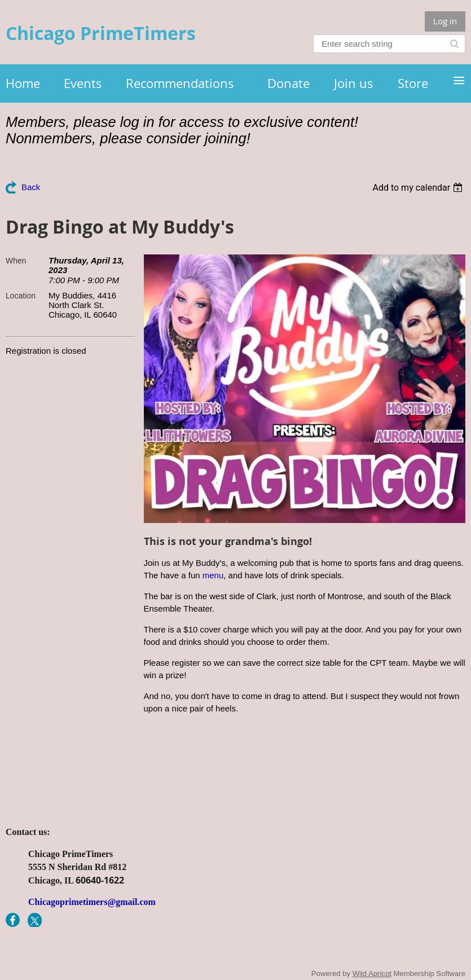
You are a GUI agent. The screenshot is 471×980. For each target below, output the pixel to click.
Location (21, 296)
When (16, 261)
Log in (445, 21)
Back (31, 187)
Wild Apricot (372, 974)
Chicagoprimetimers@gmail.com (92, 902)
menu (213, 575)
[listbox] (419, 188)
